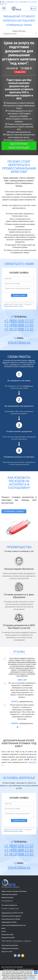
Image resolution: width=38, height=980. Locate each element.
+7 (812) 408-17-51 (19, 329)
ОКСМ (4, 931)
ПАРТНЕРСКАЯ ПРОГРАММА (25, 970)
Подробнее (32, 978)
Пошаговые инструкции (9, 894)
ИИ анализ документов (9, 905)
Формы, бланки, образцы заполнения (14, 891)
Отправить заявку (14, 511)
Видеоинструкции (7, 897)
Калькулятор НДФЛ (8, 938)
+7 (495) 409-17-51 (24, 2)
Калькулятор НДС (8, 934)
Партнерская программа (10, 945)
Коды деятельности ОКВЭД (11, 919)
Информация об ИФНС (9, 922)
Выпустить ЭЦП (7, 951)
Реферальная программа (10, 948)
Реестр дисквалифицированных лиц (14, 925)
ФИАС (3, 928)
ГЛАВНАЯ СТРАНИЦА (9, 970)
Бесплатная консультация (19, 146)
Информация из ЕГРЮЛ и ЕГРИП (12, 913)
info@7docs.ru (19, 342)
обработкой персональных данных (13, 306)
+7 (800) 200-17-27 (11, 2)
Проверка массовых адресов (11, 916)
